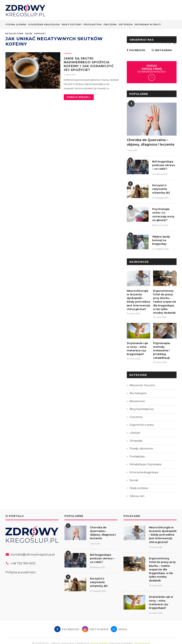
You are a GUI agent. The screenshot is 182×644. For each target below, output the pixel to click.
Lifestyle (68, 53)
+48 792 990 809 (23, 561)
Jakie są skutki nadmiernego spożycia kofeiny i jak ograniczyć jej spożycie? (90, 64)
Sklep (29, 34)
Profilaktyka (93, 25)
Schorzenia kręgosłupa (44, 25)
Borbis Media (99, 639)
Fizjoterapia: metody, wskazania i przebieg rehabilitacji (162, 348)
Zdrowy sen (137, 493)
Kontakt (40, 34)
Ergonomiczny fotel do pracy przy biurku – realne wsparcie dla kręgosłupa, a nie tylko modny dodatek (164, 300)
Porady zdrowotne (141, 446)
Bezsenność (137, 398)
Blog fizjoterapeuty (142, 406)
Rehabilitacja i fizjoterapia (145, 461)
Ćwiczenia (110, 25)
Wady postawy (72, 25)
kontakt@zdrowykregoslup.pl (33, 552)
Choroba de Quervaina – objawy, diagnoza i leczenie (151, 142)
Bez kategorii (138, 390)
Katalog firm (14, 34)
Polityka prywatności (21, 569)
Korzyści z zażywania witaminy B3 (161, 188)
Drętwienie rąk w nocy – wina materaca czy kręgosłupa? (137, 346)
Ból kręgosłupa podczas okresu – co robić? (164, 165)
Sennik (134, 477)
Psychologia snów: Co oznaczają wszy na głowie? (163, 213)
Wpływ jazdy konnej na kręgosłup (161, 239)
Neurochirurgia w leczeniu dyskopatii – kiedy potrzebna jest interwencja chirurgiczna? (138, 298)
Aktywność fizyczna (142, 382)
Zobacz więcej (79, 98)
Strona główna (16, 25)
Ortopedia (126, 25)
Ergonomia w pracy (148, 25)
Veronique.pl (142, 639)
